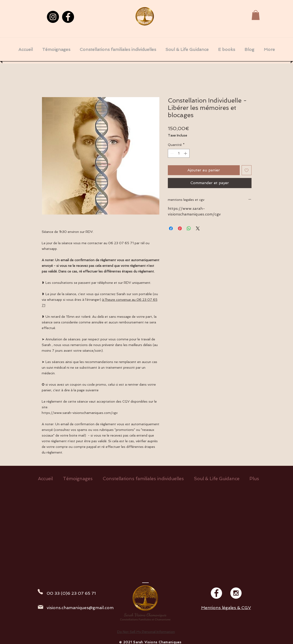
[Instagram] (53, 17)
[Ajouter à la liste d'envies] (247, 170)
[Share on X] (198, 228)
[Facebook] (68, 17)
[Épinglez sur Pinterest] (180, 228)
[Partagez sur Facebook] (171, 228)
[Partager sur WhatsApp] (189, 228)
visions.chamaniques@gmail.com (80, 608)
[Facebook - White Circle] (216, 593)
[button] (256, 15)
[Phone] (40, 592)
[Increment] (186, 153)
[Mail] (41, 607)
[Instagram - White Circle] (236, 593)
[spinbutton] (179, 153)
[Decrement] (171, 153)
